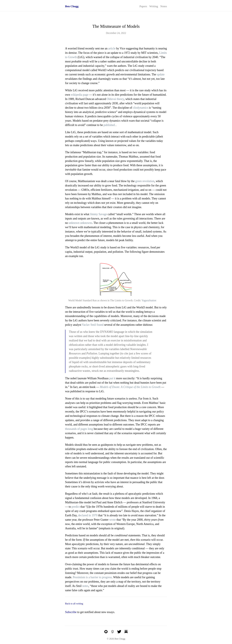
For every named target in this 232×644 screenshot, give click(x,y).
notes (85, 586)
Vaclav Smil (89, 325)
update (161, 74)
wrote (112, 520)
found (100, 325)
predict (76, 507)
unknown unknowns (80, 223)
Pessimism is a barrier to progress (92, 577)
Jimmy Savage (99, 214)
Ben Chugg (72, 6)
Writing (154, 6)
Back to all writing (74, 604)
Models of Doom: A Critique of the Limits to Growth (130, 387)
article (112, 48)
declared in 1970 (88, 515)
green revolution (145, 181)
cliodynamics (141, 108)
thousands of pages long (79, 429)
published (109, 125)
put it (112, 378)
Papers (143, 6)
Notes (164, 6)
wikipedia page (80, 95)
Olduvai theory (115, 99)
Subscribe (71, 612)
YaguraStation (149, 300)
